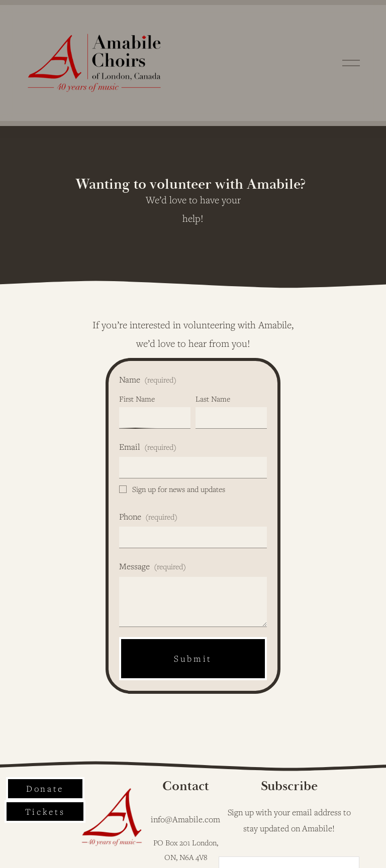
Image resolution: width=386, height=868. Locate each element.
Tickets (45, 812)
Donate (45, 788)
